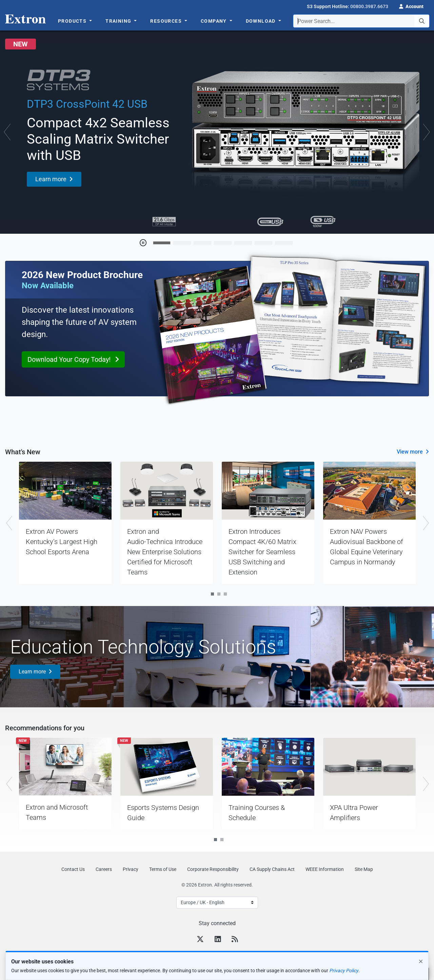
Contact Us (73, 869)
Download (262, 21)
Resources (167, 21)
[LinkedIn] (218, 940)
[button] (411, 6)
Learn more (32, 672)
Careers (104, 869)
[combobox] (361, 21)
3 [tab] (225, 594)
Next (425, 523)
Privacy (131, 869)
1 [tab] (212, 594)
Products (73, 21)
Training (119, 21)
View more (410, 452)
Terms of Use (163, 869)
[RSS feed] (235, 940)
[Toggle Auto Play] (143, 243)
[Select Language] (217, 903)
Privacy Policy (344, 971)
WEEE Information (325, 869)
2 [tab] (219, 594)
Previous (9, 523)
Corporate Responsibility (213, 869)
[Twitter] (200, 940)
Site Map (364, 869)
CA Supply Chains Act (272, 869)
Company (214, 21)
